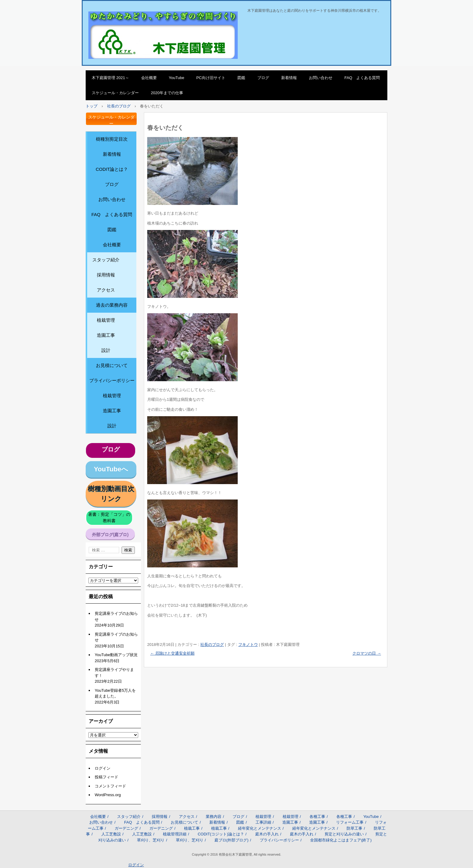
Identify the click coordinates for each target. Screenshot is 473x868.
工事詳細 (263, 822)
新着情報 (289, 78)
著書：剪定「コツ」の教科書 (109, 517)
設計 (106, 350)
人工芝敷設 (111, 834)
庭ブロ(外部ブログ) (232, 840)
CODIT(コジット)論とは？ (221, 834)
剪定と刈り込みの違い (344, 834)
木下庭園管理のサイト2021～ (127, 18)
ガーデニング (126, 828)
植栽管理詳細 (175, 834)
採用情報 (106, 275)
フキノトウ (248, 645)
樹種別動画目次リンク (111, 494)
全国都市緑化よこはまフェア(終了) (341, 840)
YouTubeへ (111, 469)
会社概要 (149, 78)
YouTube (177, 78)
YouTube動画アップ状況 (116, 655)
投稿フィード (106, 777)
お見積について (112, 365)
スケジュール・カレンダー (115, 93)
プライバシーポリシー (112, 380)
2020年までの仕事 (167, 93)
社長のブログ (212, 645)
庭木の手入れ (267, 834)
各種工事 (317, 817)
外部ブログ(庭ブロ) (110, 535)
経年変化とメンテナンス (260, 828)
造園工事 (106, 335)
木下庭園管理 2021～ (110, 78)
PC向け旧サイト (211, 78)
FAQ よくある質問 (362, 78)
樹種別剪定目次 (112, 139)
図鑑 (241, 78)
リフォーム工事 (350, 822)
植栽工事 (192, 828)
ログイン (103, 768)
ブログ (263, 78)
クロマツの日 (367, 653)
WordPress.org (108, 795)
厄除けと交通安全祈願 (172, 653)
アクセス (106, 290)
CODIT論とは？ (112, 169)
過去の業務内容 (112, 305)
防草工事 (354, 828)
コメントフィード (110, 786)
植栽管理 (106, 320)
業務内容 (214, 817)
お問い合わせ (321, 78)
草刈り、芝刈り (151, 840)
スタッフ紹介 (106, 260)
